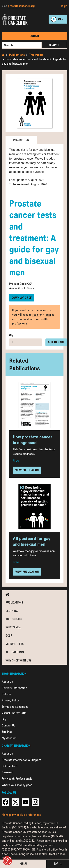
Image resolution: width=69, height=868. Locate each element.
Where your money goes (17, 785)
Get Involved (10, 766)
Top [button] (58, 864)
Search (54, 45)
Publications (17, 55)
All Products (15, 652)
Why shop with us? (18, 660)
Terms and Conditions (15, 707)
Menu (23, 864)
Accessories (14, 619)
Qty (11, 335)
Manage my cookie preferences (21, 815)
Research (8, 772)
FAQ (4, 719)
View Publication (27, 470)
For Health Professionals (17, 779)
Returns (7, 694)
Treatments (36, 55)
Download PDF (22, 298)
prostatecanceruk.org (21, 6)
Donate (35, 36)
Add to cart (56, 342)
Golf (9, 636)
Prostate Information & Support (21, 760)
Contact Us (8, 725)
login (64, 6)
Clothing (12, 611)
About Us (7, 682)
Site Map (7, 732)
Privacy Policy (11, 700)
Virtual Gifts (15, 644)
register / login (42, 315)
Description (21, 140)
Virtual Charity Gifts (14, 713)
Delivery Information (14, 688)
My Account (9, 738)
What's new (13, 627)
